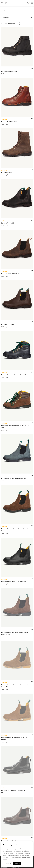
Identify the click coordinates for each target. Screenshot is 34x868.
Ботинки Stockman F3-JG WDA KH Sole (14, 582)
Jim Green (4, 69)
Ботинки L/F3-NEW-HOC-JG (10, 274)
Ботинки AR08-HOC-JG (9, 172)
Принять (17, 863)
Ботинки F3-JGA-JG (8, 223)
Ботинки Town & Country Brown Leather (14, 841)
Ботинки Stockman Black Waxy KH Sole (14, 478)
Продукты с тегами (12, 23)
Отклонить (8, 863)
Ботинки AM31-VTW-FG (9, 122)
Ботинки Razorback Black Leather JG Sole (15, 375)
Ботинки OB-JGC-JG (8, 324)
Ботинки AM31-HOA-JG (9, 71)
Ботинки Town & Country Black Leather (14, 790)
